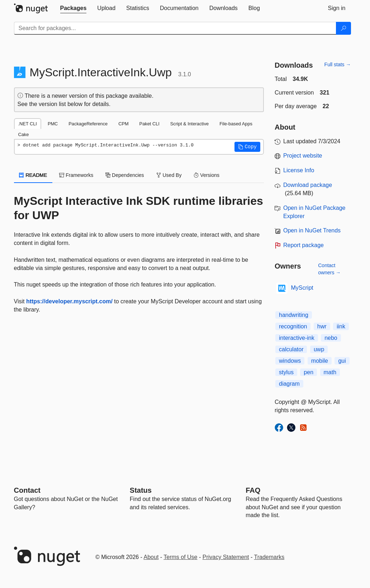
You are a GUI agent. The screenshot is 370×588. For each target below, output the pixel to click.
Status (141, 490)
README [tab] (33, 175)
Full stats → (338, 64)
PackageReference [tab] (88, 124)
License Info (299, 170)
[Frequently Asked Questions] (253, 490)
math (330, 372)
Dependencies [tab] (125, 175)
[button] (247, 147)
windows (290, 361)
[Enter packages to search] (175, 28)
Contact (27, 490)
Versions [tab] (207, 175)
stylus (286, 372)
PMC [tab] (53, 124)
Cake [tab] (24, 134)
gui (342, 361)
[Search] (343, 28)
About (151, 557)
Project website (303, 156)
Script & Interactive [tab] (189, 124)
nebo (331, 338)
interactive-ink (297, 338)
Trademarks (269, 557)
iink (341, 326)
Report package (303, 245)
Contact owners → (329, 269)
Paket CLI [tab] (150, 124)
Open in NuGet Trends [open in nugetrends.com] (312, 230)
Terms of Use (180, 557)
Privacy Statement (226, 557)
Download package (308, 185)
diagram (289, 384)
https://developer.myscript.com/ (69, 301)
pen (309, 372)
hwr (322, 326)
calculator (291, 349)
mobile (320, 361)
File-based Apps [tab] (236, 124)
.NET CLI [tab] (28, 124)
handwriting (294, 315)
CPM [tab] (123, 124)
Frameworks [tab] (76, 175)
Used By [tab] (169, 175)
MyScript (302, 288)
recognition (293, 326)
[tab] (73, 8)
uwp (319, 349)
